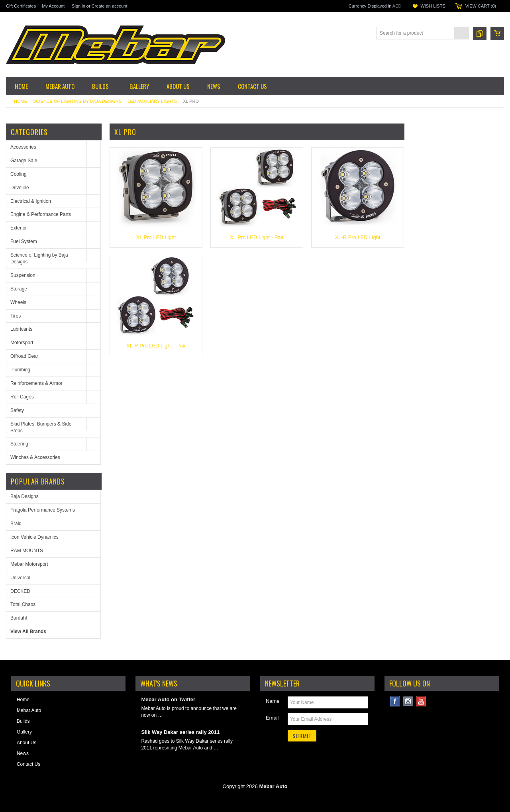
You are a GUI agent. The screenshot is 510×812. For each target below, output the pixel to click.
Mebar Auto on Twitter (168, 699)
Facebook (395, 701)
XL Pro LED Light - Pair (257, 237)
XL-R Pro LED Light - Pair (156, 346)
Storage (19, 289)
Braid (16, 524)
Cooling (19, 174)
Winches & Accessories (35, 457)
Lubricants (21, 329)
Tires (16, 316)
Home (21, 101)
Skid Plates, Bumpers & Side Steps (41, 427)
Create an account (110, 6)
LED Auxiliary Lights (152, 101)
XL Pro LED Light (156, 237)
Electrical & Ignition (31, 201)
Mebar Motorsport (29, 564)
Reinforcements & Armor (36, 383)
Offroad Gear (24, 356)
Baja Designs (25, 496)
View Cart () (481, 6)
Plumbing (20, 370)
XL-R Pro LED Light (357, 237)
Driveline (20, 188)
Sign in (78, 6)
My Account (53, 6)
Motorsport (22, 343)
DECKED (20, 591)
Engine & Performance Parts (41, 214)
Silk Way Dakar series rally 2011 (180, 732)
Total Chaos (23, 604)
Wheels (18, 302)
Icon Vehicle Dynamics (34, 537)
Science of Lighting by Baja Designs (77, 101)
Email (272, 718)
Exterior (19, 228)
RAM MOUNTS (27, 551)
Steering (19, 444)
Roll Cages (22, 397)
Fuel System (24, 241)
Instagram (408, 701)
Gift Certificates (21, 6)
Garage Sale (24, 161)
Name (273, 701)
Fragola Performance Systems (43, 510)
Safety (17, 410)
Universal (20, 578)
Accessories (23, 147)
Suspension (23, 275)
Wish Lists (433, 6)
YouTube (421, 701)
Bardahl (19, 618)
